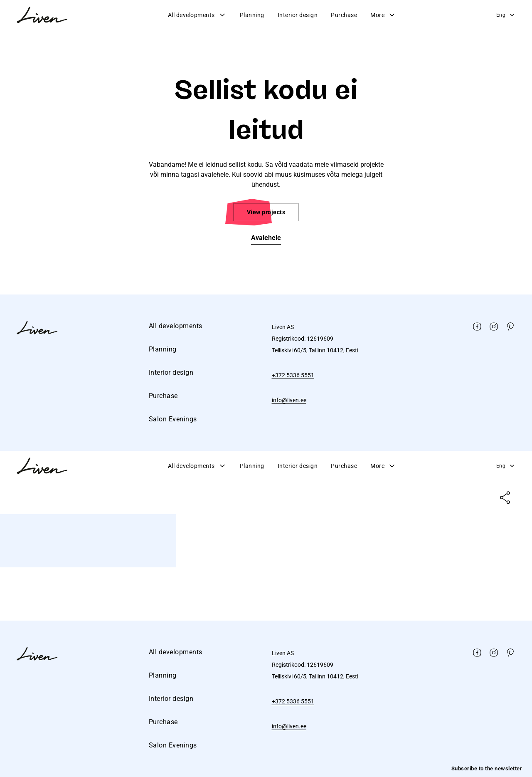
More (383, 15)
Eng (506, 15)
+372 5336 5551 (293, 375)
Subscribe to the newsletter (487, 768)
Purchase (344, 15)
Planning (252, 15)
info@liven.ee (289, 400)
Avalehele (266, 238)
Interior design (298, 15)
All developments (197, 15)
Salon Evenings (173, 419)
